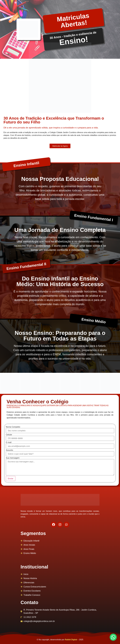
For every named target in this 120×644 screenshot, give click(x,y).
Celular (9, 435)
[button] (113, 637)
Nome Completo (13, 427)
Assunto (9, 450)
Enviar (11, 479)
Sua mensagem (13, 458)
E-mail (9, 442)
